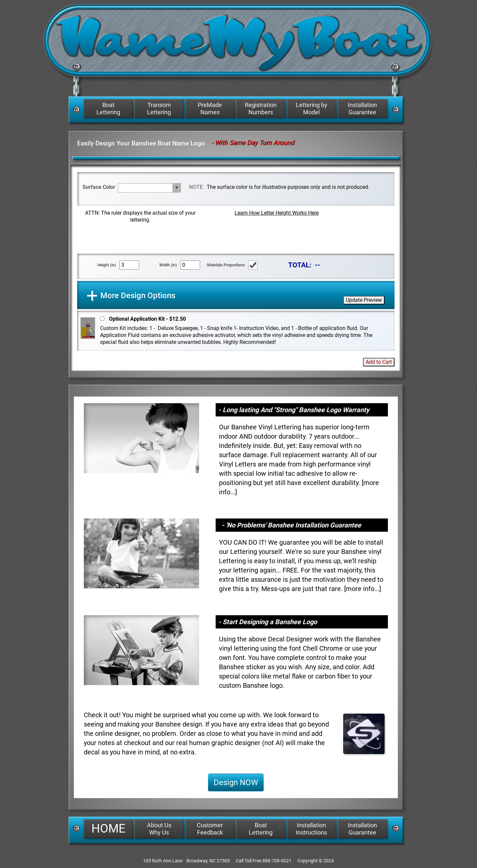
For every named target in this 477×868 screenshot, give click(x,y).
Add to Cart (379, 362)
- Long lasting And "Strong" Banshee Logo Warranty (294, 410)
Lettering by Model (312, 108)
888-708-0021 (277, 861)
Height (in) (107, 265)
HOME (108, 829)
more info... (363, 589)
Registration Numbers (261, 108)
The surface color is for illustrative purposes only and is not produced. (288, 187)
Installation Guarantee (362, 108)
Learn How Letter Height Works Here (277, 213)
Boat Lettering (108, 108)
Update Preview (364, 300)
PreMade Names (210, 108)
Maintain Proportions (226, 265)
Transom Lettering (159, 108)
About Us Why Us (159, 829)
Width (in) (168, 265)
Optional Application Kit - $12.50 (147, 319)
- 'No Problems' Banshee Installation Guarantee (291, 525)
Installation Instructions (311, 829)
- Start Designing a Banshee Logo (268, 622)
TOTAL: (300, 265)
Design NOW (236, 783)
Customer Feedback (210, 829)
